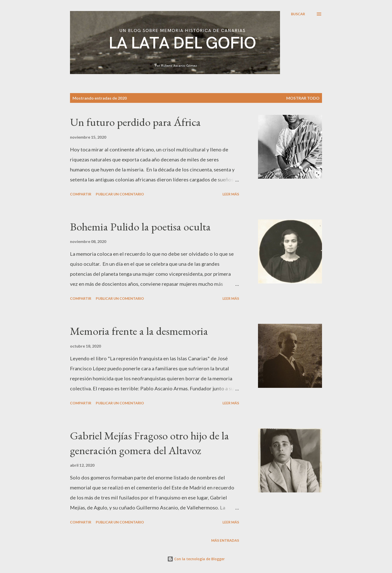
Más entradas (225, 540)
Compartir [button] (81, 194)
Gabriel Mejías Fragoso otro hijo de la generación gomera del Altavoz (149, 443)
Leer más (231, 194)
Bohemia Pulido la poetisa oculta (140, 227)
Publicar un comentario (120, 194)
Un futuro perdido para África (135, 122)
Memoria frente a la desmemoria (139, 331)
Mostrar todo (303, 98)
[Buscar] (298, 14)
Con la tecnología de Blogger (196, 559)
